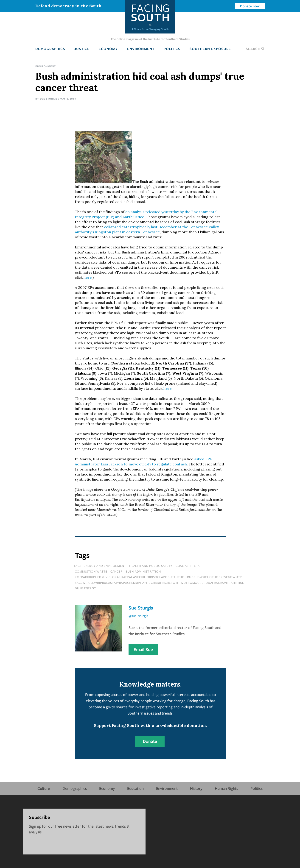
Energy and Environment (105, 566)
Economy (108, 49)
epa (197, 566)
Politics (172, 49)
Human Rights (226, 788)
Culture (44, 788)
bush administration (143, 571)
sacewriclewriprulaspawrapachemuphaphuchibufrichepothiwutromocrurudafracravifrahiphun (160, 583)
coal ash (183, 566)
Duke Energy (85, 588)
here (88, 277)
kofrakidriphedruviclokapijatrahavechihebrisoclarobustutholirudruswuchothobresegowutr (158, 577)
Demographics (50, 49)
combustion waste (91, 571)
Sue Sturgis (49, 99)
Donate (150, 741)
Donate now (250, 6)
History (196, 788)
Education (135, 788)
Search (255, 49)
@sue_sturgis (138, 616)
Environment (141, 49)
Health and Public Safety (151, 566)
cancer (116, 571)
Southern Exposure (210, 49)
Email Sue (143, 649)
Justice (82, 49)
